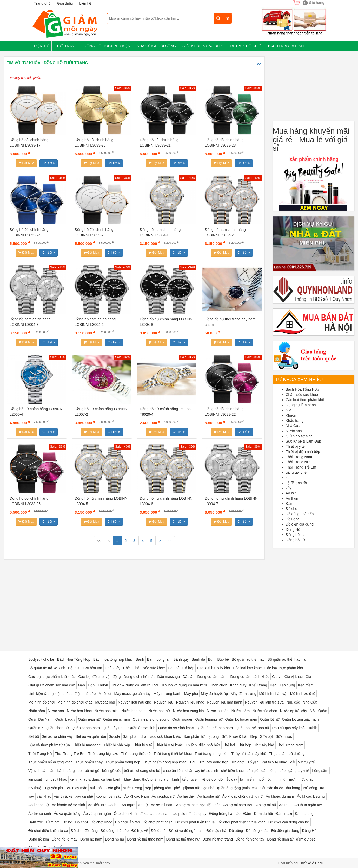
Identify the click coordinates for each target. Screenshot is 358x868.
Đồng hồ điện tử (280, 839)
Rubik (312, 728)
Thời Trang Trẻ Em (301, 467)
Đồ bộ (67, 822)
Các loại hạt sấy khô (213, 668)
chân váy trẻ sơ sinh (202, 771)
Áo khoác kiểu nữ (311, 796)
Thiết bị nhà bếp (117, 745)
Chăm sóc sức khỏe (302, 395)
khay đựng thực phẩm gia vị (147, 779)
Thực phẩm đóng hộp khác (165, 762)
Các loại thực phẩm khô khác (52, 677)
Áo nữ (291, 493)
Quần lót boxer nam (241, 719)
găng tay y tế (296, 472)
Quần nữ (35, 728)
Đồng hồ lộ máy (65, 839)
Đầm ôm (53, 822)
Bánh (140, 659)
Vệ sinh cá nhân (41, 771)
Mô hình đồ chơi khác (75, 702)
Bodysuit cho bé (41, 659)
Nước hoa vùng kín (188, 711)
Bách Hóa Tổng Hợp (302, 389)
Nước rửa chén (265, 711)
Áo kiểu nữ (97, 805)
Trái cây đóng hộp (214, 762)
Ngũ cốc (293, 702)
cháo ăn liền (173, 771)
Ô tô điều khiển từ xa (131, 814)
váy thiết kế (63, 796)
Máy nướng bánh (167, 694)
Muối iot (105, 694)
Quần (323, 711)
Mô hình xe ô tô (303, 694)
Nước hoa (294, 431)
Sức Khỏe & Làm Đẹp (303, 441)
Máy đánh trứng (244, 694)
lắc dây (231, 779)
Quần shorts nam (86, 728)
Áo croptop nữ (163, 796)
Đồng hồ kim (39, 839)
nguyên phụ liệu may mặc (66, 788)
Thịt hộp (244, 745)
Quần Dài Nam (40, 719)
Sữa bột (266, 736)
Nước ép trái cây (294, 711)
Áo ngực (128, 805)
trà (322, 788)
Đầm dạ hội (263, 814)
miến (250, 779)
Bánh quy (181, 659)
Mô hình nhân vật (273, 694)
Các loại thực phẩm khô (305, 400)
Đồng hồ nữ (295, 540)
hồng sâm (320, 771)
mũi (283, 779)
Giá (289, 410)
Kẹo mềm (306, 685)
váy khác (44, 796)
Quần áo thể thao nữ (252, 728)
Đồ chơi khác (101, 822)
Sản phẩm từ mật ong (201, 736)
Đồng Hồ (293, 529)
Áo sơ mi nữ (266, 805)
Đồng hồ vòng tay (250, 839)
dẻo (282, 771)
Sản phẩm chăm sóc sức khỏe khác (152, 736)
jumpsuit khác (56, 779)
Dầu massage (168, 677)
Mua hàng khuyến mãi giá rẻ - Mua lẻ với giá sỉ (311, 139)
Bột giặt (74, 668)
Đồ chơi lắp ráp (127, 822)
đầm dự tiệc (306, 839)
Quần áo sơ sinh (299, 436)
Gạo (81, 685)
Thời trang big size (103, 754)
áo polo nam (160, 814)
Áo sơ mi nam (162, 805)
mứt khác (306, 779)
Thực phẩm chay (89, 762)
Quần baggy (65, 719)
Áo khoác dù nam (280, 796)
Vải (292, 762)
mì (276, 779)
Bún (211, 659)
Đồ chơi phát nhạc (158, 822)
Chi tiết (49, 163)
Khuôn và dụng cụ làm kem (184, 685)
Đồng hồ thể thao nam (145, 839)
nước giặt (112, 788)
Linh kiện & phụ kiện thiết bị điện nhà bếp (62, 694)
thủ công (310, 788)
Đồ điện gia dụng (300, 524)
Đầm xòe (36, 822)
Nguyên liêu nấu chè (135, 702)
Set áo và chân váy (57, 736)
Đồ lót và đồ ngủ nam (186, 831)
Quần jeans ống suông (151, 719)
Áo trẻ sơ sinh (40, 814)
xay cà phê (84, 796)
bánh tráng (66, 771)
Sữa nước (284, 736)
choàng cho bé (148, 771)
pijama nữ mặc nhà (199, 788)
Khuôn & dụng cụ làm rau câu (135, 685)
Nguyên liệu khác (190, 702)
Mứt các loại (105, 702)
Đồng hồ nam (297, 535)
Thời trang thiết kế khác (173, 754)
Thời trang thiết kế (136, 754)
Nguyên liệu (164, 702)
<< (99, 541)
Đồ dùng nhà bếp (300, 514)
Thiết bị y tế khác (169, 745)
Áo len (114, 805)
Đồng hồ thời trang (218, 839)
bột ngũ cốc (112, 771)
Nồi (312, 711)
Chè (127, 668)
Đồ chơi (292, 509)
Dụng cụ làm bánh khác (250, 677)
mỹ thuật (35, 788)
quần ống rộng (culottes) (237, 788)
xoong (101, 796)
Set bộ (34, 736)
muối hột (263, 779)
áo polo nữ (182, 814)
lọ (241, 779)
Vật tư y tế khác (274, 762)
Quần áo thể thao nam (215, 728)
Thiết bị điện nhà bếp (303, 452)
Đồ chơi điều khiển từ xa (48, 831)
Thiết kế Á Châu (311, 863)
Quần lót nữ (270, 719)
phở (177, 788)
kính (176, 779)
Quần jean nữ (89, 719)
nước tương (132, 788)
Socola (114, 736)
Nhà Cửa (293, 426)
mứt (292, 779)
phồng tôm (162, 788)
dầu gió (253, 771)
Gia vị (277, 677)
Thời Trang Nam (299, 457)
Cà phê (174, 668)
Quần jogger (182, 719)
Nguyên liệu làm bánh (224, 702)
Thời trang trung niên (211, 754)
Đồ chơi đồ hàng (84, 831)
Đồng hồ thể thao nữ (183, 839)
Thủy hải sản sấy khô (249, 754)
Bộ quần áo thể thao (248, 659)
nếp (148, 788)
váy (289, 488)
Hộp (91, 685)
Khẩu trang (295, 421)
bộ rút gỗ (92, 771)
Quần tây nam (114, 728)
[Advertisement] (134, 601)
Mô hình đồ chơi (41, 702)
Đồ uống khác (257, 831)
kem (289, 478)
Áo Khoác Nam (136, 796)
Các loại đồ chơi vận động (99, 677)
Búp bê (223, 659)
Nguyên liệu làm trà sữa (264, 702)
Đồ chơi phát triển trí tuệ (195, 822)
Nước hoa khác (79, 711)
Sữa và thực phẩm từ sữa (49, 745)
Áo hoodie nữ (208, 796)
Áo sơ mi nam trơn (238, 805)
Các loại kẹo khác (247, 668)
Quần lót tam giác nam (300, 719)
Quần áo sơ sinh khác (176, 728)
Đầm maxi (284, 814)
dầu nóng (269, 771)
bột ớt (129, 771)
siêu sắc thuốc (271, 788)
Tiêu (193, 762)
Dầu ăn (188, 677)
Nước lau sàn (218, 711)
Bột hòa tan (93, 668)
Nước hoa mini (107, 711)
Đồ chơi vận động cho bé (289, 822)
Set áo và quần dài (91, 736)
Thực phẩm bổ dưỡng (287, 754)
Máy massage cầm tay (132, 694)
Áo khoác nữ (39, 805)
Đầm (290, 504)
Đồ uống (293, 519)
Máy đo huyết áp (214, 694)
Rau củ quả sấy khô (288, 728)
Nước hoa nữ (159, 711)
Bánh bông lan (159, 659)
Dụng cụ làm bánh (301, 405)
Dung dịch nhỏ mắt (139, 677)
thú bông (293, 788)
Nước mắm (241, 711)
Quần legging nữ (209, 719)
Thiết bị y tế (295, 446)
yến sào (115, 796)
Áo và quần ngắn (97, 814)
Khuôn (291, 415)
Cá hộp (188, 668)
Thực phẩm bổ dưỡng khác (50, 762)
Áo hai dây (186, 796)
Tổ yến (253, 762)
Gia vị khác (294, 677)
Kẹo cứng (287, 685)
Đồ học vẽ (140, 831)
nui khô (96, 788)
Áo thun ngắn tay (308, 805)
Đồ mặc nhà (216, 831)
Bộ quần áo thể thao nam (288, 659)
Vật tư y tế (306, 762)
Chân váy (113, 668)
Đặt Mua (26, 163)
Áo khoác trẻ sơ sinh (68, 805)
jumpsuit (35, 779)
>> (169, 541)
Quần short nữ (57, 728)
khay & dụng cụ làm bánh (100, 779)
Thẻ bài (229, 745)
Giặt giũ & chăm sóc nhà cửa (52, 685)
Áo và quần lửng (67, 814)
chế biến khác (232, 771)
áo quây (200, 814)
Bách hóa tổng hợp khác (113, 659)
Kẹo (273, 685)
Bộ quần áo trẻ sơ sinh (47, 668)
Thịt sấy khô (264, 745)
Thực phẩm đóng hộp (123, 762)
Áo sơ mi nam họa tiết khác (198, 805)
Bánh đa (198, 659)
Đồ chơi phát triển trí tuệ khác (241, 822)
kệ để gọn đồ (296, 483)
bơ (80, 771)
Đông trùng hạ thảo (225, 814)
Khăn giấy (238, 685)
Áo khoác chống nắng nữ (243, 796)
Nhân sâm (37, 711)
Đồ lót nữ (158, 831)
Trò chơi (238, 762)
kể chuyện (190, 779)
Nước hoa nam (133, 711)
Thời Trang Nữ (298, 462)
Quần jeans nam (117, 719)
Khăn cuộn (218, 685)
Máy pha (191, 694)
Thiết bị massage (87, 745)
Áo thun (292, 498)
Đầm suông (304, 814)
